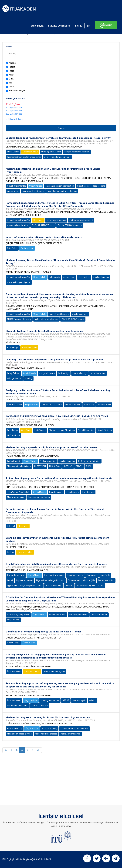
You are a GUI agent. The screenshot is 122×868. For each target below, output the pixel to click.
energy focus (13, 191)
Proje (11, 71)
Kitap (11, 75)
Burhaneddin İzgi (15, 729)
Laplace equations (25, 580)
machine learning (101, 277)
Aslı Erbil (11, 526)
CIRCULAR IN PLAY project (73, 319)
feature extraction (106, 580)
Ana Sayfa (37, 26)
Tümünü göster (13, 104)
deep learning (99, 186)
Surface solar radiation (52, 405)
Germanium (92, 575)
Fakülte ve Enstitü (59, 26)
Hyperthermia (88, 492)
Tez (11, 83)
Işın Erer (11, 552)
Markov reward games (70, 734)
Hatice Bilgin (13, 348)
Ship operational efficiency (19, 466)
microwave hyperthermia (33, 191)
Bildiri (12, 87)
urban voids (55, 277)
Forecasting (89, 405)
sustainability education (18, 225)
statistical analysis (40, 705)
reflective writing (98, 373)
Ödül (11, 79)
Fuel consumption (48, 461)
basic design (64, 373)
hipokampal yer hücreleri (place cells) (24, 157)
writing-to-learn (14, 378)
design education (47, 373)
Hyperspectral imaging (54, 575)
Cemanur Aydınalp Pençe (18, 615)
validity (92, 700)
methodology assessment (81, 220)
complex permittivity (78, 615)
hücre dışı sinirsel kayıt (51, 152)
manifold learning (54, 585)
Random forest (104, 405)
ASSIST (66, 700)
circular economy (80, 314)
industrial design (80, 373)
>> (38, 750)
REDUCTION (55, 466)
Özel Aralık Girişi (14, 119)
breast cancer (83, 186)
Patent (12, 67)
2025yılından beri (14, 111)
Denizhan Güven (14, 405)
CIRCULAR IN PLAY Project (43, 225)
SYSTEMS (68, 466)
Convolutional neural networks (74, 729)
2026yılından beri (14, 107)
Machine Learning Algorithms (62, 430)
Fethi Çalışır (12, 248)
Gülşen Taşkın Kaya (16, 575)
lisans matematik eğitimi (54, 671)
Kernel (10, 580)
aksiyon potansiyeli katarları (77, 152)
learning (28, 378)
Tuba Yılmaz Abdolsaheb (18, 492)
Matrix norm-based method (19, 734)
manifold (69, 585)
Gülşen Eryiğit (13, 643)
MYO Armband (13, 435)
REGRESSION (40, 466)
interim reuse (69, 277)
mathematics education (18, 705)
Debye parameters (99, 615)
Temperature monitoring (39, 497)
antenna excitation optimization (60, 186)
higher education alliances (46, 319)
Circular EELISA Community (70, 225)
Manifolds (105, 575)
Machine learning (73, 405)
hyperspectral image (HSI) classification (25, 585)
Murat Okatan (13, 152)
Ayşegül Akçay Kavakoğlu (19, 220)
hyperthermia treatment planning (62, 191)
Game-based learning (56, 220)
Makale (12, 63)
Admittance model (57, 615)
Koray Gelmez (13, 373)
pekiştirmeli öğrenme (61, 157)
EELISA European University (19, 319)
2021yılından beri (14, 114)
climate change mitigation (19, 282)
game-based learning (59, 314)
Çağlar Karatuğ (14, 461)
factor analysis (79, 700)
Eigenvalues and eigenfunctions (50, 580)
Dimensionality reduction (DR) (81, 580)
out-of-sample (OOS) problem (90, 585)
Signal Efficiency (105, 430)
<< (6, 750)
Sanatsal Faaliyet (17, 91)
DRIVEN (79, 466)
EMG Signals (40, 430)
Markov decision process (46, 734)
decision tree (84, 277)
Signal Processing (86, 430)
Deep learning (72, 492)
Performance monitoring (89, 461)
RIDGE (89, 466)
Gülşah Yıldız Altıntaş (16, 186)
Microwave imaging (16, 497)
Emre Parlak (12, 430)
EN (88, 26)
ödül (46, 157)
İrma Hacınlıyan (14, 671)
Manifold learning (75, 575)
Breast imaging (56, 492)
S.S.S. (78, 26)
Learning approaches (50, 700)
